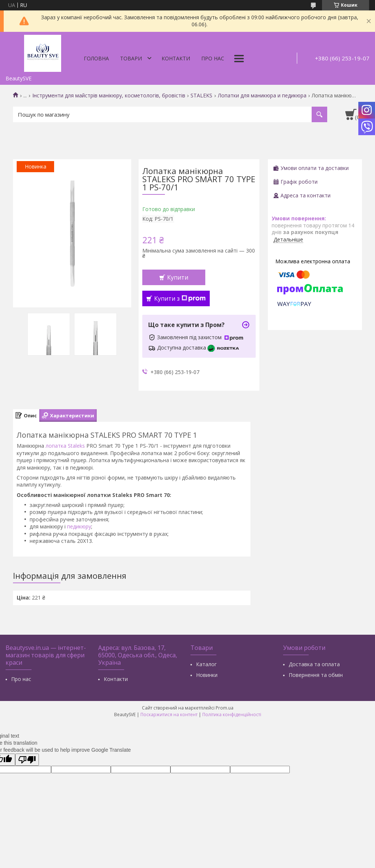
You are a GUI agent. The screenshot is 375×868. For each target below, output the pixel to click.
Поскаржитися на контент (169, 715)
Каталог (206, 664)
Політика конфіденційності (232, 715)
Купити (178, 277)
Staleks (76, 446)
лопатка (56, 446)
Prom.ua (225, 708)
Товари (131, 58)
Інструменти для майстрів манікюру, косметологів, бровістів (109, 96)
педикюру (79, 526)
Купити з (180, 298)
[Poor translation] (27, 760)
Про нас (213, 58)
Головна (96, 58)
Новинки (207, 675)
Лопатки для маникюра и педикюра (262, 96)
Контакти (176, 58)
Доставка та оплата (314, 664)
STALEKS (201, 96)
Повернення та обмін (316, 675)
